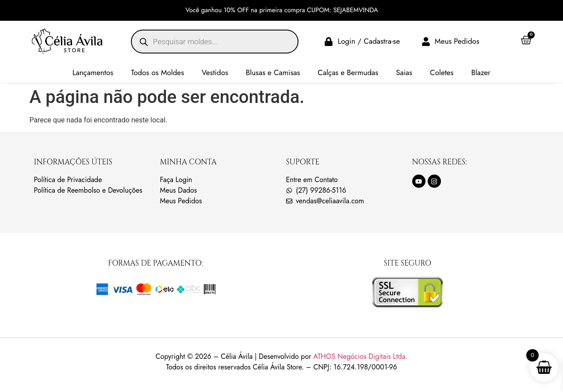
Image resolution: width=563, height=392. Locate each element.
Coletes (442, 72)
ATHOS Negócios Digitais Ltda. (360, 356)
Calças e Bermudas (348, 72)
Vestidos (215, 72)
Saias (404, 72)
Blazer (481, 72)
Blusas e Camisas (273, 72)
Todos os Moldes (157, 72)
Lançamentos (93, 72)
